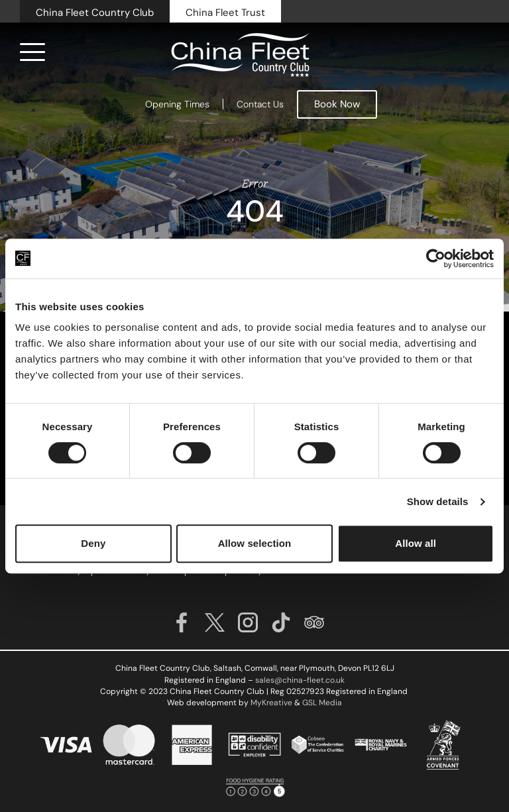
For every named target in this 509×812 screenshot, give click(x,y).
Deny (93, 543)
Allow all (416, 543)
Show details (438, 501)
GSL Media (322, 703)
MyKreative (271, 703)
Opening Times (177, 104)
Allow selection (255, 543)
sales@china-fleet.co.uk (300, 680)
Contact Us (260, 104)
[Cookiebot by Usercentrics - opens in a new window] (436, 259)
